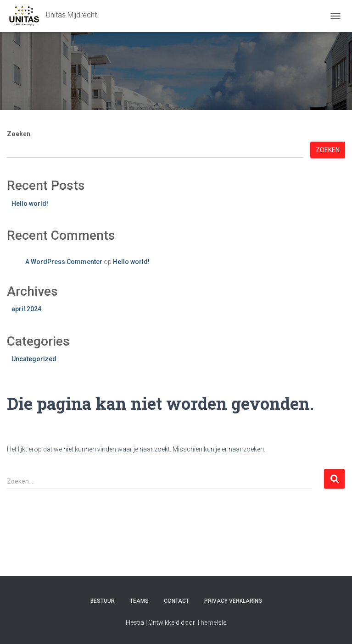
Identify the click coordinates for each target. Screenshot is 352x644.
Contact (176, 601)
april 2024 (26, 309)
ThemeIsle (211, 622)
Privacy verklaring (233, 601)
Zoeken (19, 134)
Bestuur (103, 601)
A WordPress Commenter (64, 262)
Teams (139, 601)
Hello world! (30, 204)
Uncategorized (34, 359)
